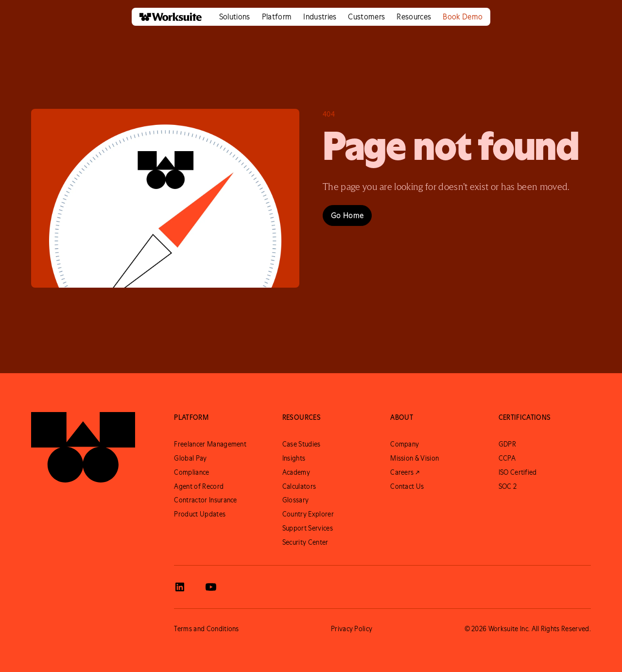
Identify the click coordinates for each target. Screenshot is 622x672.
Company (405, 444)
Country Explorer (308, 514)
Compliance (191, 472)
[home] (167, 17)
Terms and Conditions (206, 629)
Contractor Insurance (205, 500)
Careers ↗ (405, 472)
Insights (294, 458)
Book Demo (463, 17)
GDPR (507, 444)
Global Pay (190, 458)
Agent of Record (199, 486)
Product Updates (200, 514)
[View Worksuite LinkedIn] (180, 587)
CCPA (507, 458)
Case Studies (302, 444)
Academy (296, 472)
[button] (235, 17)
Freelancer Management (210, 444)
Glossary (296, 500)
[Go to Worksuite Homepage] (83, 447)
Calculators (299, 486)
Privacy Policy (352, 629)
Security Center (305, 542)
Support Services (308, 528)
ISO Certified (518, 472)
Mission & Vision (415, 458)
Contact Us (407, 486)
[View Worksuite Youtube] (211, 587)
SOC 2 (508, 486)
